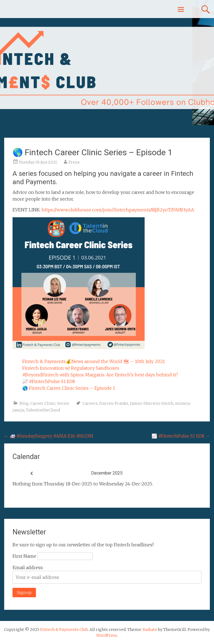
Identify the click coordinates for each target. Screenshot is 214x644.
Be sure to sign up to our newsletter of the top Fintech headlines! (83, 545)
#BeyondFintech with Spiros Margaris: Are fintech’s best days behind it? (100, 375)
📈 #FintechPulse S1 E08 (49, 381)
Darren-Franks (114, 403)
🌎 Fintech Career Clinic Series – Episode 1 (69, 388)
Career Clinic (43, 403)
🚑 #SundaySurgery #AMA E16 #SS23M (49, 436)
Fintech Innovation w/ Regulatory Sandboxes (71, 368)
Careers (90, 403)
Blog (24, 403)
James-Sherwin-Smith (152, 403)
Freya (74, 162)
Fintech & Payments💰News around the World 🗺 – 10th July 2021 (94, 361)
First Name (24, 556)
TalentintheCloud (43, 410)
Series (63, 403)
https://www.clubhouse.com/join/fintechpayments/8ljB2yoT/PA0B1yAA (118, 210)
